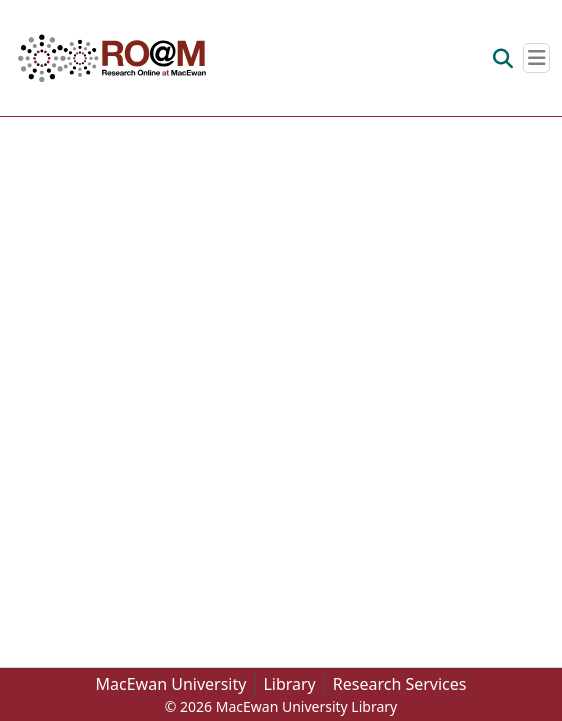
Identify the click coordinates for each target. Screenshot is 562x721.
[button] (112, 58)
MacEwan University (171, 684)
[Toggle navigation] (536, 58)
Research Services (400, 684)
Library (289, 684)
